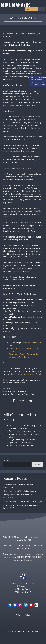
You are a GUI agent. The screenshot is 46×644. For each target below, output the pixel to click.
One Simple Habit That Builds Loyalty (20, 491)
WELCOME (31, 9)
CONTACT (18, 445)
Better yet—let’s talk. (33, 374)
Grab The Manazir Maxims (21, 348)
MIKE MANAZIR (16, 4)
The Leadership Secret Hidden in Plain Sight (23, 501)
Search (6, 460)
